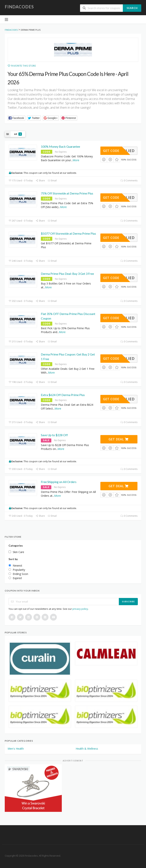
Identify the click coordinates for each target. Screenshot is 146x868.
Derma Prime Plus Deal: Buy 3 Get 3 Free (67, 274)
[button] (16, 118)
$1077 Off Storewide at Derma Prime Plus (68, 233)
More (76, 160)
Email (52, 181)
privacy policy (80, 609)
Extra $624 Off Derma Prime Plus (63, 395)
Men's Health (16, 749)
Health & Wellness (87, 749)
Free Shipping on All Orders (59, 482)
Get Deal (119, 439)
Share (40, 181)
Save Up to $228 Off (54, 435)
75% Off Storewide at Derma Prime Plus (67, 193)
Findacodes (19, 7)
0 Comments (129, 181)
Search (132, 8)
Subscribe (128, 601)
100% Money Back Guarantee (60, 146)
